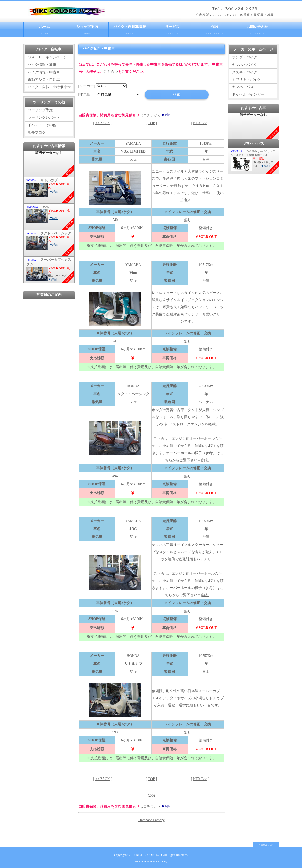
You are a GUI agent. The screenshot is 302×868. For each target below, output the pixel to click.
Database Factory (151, 820)
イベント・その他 (42, 125)
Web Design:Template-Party (151, 861)
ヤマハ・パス (243, 87)
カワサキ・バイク (246, 80)
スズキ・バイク (245, 72)
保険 (215, 31)
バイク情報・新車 (42, 65)
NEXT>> (200, 123)
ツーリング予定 (40, 110)
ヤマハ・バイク (245, 65)
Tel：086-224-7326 (235, 9)
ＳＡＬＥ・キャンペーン (47, 57)
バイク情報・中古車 (44, 72)
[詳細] (206, 460)
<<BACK (103, 123)
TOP (151, 123)
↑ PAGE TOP (266, 845)
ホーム (45, 31)
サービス (172, 31)
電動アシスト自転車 (44, 80)
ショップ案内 (87, 31)
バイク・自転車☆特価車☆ (49, 87)
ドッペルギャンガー (248, 94)
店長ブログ (37, 132)
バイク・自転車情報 (130, 31)
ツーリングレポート (44, 118)
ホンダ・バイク (245, 57)
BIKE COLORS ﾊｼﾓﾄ (149, 855)
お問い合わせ (258, 31)
